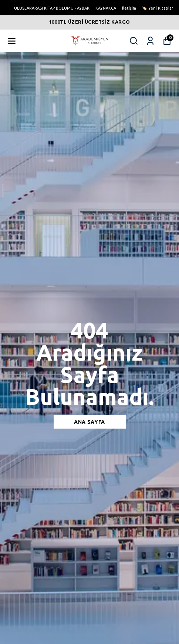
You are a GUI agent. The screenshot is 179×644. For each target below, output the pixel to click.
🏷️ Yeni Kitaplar (158, 8)
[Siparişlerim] (150, 41)
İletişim (129, 8)
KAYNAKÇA (106, 8)
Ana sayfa (89, 422)
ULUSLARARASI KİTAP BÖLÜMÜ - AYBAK (52, 8)
